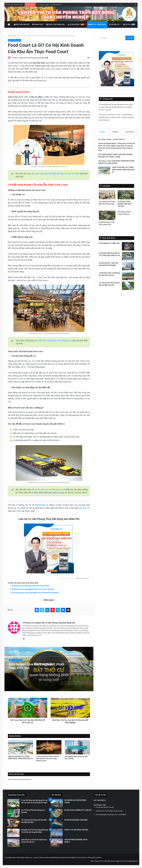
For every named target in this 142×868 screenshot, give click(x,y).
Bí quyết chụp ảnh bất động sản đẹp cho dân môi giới (55, 174)
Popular (102, 132)
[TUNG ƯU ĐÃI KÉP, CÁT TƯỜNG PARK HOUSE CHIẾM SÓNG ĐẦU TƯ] (20, 747)
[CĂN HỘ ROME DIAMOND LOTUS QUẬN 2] (57, 843)
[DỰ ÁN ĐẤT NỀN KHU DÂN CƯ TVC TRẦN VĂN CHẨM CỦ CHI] (128, 258)
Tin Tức (129, 24)
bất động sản (84, 508)
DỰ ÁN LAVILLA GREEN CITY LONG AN (78, 810)
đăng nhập (17, 780)
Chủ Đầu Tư (114, 24)
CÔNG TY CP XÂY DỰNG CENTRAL (76, 830)
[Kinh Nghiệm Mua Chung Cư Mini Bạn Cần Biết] (77, 747)
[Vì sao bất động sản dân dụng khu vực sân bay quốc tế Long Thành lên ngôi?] (13, 803)
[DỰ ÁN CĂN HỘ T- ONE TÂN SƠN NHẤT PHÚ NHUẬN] (128, 268)
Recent (115, 132)
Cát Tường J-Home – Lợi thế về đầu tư (49, 5)
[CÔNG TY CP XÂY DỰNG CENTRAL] (57, 833)
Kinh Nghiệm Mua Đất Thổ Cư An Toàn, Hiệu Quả (31, 667)
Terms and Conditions (95, 858)
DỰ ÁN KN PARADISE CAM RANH (76, 820)
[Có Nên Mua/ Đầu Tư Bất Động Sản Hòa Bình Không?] (128, 278)
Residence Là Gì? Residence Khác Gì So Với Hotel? (31, 586)
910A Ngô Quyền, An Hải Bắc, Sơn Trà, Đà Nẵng (111, 815)
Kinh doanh (49, 600)
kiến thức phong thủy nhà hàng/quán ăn (55, 341)
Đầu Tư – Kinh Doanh (97, 24)
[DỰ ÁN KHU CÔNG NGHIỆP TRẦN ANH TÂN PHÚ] (126, 196)
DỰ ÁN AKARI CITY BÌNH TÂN (109, 245)
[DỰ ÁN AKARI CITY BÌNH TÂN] (128, 248)
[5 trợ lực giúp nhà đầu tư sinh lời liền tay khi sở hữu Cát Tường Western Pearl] (49, 747)
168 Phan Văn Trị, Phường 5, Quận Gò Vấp (109, 811)
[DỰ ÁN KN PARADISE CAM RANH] (57, 823)
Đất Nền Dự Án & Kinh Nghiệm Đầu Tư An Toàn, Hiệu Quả (33, 589)
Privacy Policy (82, 858)
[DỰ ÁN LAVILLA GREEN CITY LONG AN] (57, 813)
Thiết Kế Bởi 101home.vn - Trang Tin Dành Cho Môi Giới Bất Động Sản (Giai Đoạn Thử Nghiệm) (46, 858)
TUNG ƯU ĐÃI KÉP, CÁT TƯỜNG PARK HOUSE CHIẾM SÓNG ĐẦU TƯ (123, 170)
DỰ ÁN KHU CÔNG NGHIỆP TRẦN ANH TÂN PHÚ (124, 205)
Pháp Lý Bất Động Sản (55, 24)
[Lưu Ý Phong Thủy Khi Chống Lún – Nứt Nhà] (13, 813)
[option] (49, 669)
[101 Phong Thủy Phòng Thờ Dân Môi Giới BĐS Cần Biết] (13, 823)
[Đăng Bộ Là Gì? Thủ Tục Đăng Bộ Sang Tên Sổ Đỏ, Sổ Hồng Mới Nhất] (13, 833)
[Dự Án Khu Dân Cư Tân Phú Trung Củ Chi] (107, 217)
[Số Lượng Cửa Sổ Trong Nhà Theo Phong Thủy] (107, 196)
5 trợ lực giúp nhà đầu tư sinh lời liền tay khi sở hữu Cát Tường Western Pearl (48, 759)
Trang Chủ (12, 36)
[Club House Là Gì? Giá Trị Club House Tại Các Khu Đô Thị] (13, 843)
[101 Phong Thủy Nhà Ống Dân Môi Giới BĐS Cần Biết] (128, 287)
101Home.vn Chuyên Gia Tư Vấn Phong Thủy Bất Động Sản (29, 58)
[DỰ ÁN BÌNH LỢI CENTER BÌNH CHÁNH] (57, 803)
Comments (130, 132)
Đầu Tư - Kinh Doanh (24, 36)
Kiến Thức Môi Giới (22, 24)
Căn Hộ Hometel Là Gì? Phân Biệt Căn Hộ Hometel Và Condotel (35, 593)
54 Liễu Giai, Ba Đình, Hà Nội (105, 807)
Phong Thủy (38, 24)
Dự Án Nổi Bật (76, 24)
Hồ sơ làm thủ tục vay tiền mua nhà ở (48, 490)
